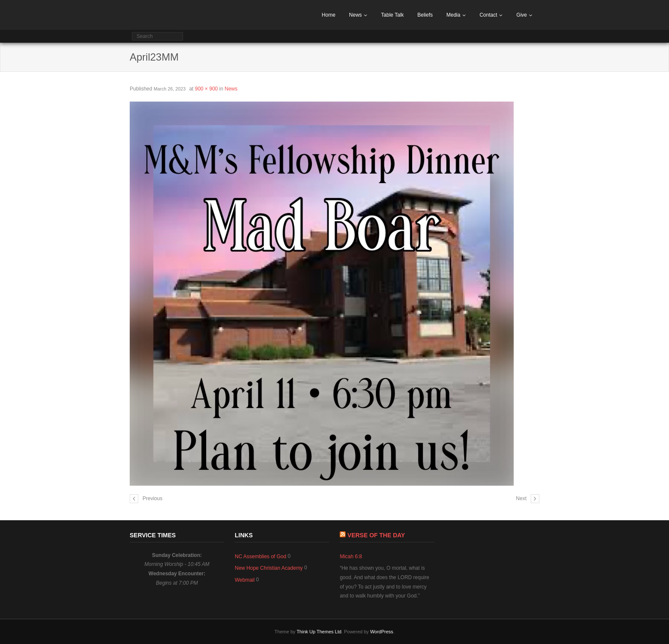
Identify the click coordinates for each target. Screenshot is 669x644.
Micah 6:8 (351, 557)
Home (329, 15)
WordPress (381, 632)
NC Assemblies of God (260, 557)
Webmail (244, 580)
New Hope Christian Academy (269, 568)
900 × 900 (207, 89)
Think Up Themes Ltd (319, 632)
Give (522, 15)
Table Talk (392, 15)
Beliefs (425, 15)
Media (453, 15)
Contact (488, 15)
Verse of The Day (376, 535)
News (355, 15)
